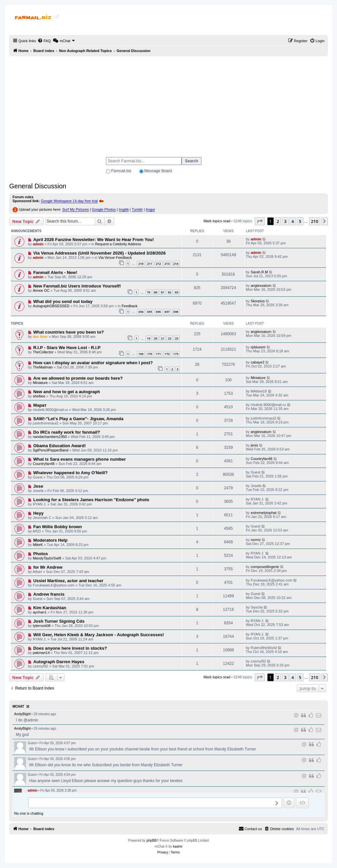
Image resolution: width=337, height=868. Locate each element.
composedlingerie (265, 567)
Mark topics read (217, 221)
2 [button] (278, 221)
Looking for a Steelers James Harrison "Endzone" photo (91, 500)
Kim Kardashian (50, 608)
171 (158, 354)
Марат (40, 405)
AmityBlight (22, 714)
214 (176, 264)
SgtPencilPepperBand (51, 450)
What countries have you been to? (69, 332)
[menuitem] (44, 41)
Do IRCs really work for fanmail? (67, 432)
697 (167, 312)
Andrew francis (49, 594)
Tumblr (137, 209)
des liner (40, 337)
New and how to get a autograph (67, 392)
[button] (260, 221)
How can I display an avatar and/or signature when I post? (93, 363)
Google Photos (104, 209)
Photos (41, 554)
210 (141, 264)
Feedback (129, 306)
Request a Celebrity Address (118, 244)
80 (156, 292)
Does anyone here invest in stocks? (70, 648)
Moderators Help (50, 540)
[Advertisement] (168, 104)
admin (38, 244)
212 (158, 264)
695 (150, 312)
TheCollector (43, 352)
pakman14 (41, 653)
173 (176, 354)
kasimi (178, 846)
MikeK (38, 545)
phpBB (151, 841)
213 (167, 264)
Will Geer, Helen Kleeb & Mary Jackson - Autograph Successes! (99, 635)
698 (176, 312)
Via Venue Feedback (115, 258)
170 (150, 354)
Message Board (158, 171)
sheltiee (39, 396)
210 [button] (315, 221)
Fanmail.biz (121, 171)
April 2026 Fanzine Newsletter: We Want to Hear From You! (94, 240)
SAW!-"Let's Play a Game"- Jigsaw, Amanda (78, 419)
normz (256, 540)
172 (167, 354)
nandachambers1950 (50, 437)
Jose (38, 486)
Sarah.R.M (259, 272)
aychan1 (40, 612)
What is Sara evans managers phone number (79, 459)
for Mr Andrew (48, 567)
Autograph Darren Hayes (59, 662)
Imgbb (124, 209)
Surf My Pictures (76, 209)
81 (163, 292)
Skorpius (258, 301)
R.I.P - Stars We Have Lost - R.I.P (67, 348)
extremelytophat (264, 513)
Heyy (39, 513)
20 (156, 338)
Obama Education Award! (60, 446)
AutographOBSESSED (51, 306)
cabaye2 (258, 362)
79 (148, 292)
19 (148, 338)
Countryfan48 (44, 464)
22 (169, 338)
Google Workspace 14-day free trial (69, 201)
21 (163, 338)
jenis (255, 445)
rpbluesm (258, 347)
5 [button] (300, 221)
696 (158, 312)
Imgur (150, 209)
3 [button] (285, 221)
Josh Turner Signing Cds (59, 621)
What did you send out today (63, 301)
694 (141, 312)
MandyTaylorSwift (47, 558)
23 (177, 338)
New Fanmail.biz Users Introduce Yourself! (77, 286)
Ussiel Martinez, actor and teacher (68, 581)
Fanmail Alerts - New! (55, 272)
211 (150, 264)
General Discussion (38, 186)
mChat (18, 706)
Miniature (40, 383)
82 (169, 292)
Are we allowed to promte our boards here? (78, 378)
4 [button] (293, 221)
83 (177, 292)
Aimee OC (41, 290)
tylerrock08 (42, 626)
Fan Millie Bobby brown (58, 527)
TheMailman (43, 367)
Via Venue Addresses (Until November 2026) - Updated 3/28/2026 (99, 253)
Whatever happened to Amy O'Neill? (70, 473)
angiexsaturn (261, 285)
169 (141, 354)
